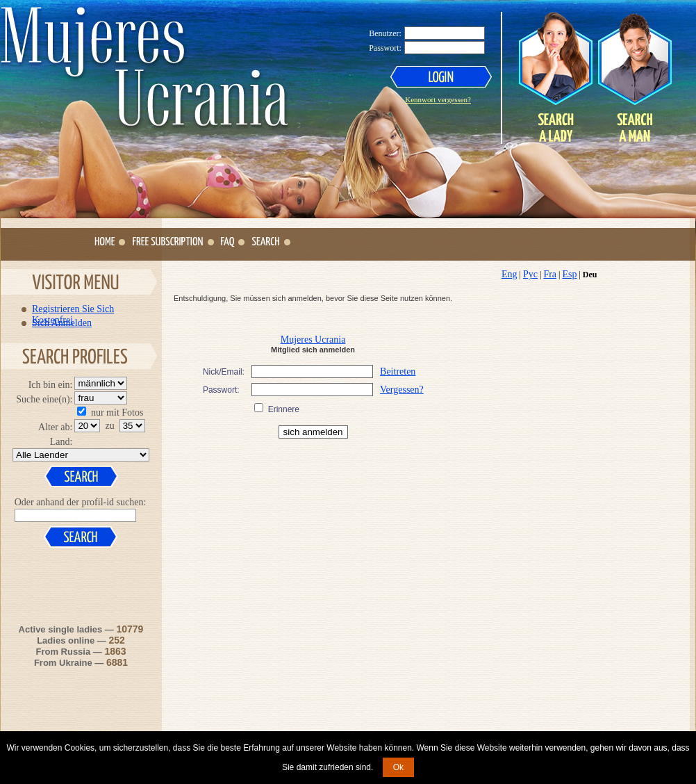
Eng (509, 274)
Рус (530, 274)
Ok (398, 767)
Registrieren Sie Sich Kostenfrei (73, 309)
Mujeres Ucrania (313, 340)
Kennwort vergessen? (438, 99)
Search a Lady (556, 77)
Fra (550, 274)
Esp (569, 274)
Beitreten (398, 371)
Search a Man (634, 77)
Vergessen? (402, 390)
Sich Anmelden (62, 322)
